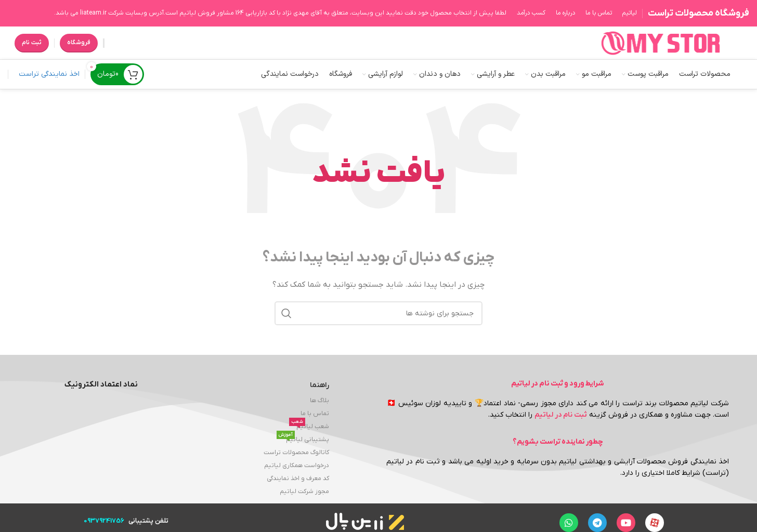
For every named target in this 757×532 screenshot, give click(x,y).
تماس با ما (315, 414)
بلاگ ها (319, 401)
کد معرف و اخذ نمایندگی (298, 478)
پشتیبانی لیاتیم (303, 438)
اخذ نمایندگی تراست (49, 74)
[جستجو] (379, 313)
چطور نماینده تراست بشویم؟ (558, 442)
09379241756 (104, 521)
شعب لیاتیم (309, 425)
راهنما (319, 385)
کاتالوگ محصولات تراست (296, 453)
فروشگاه (79, 43)
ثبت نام (32, 43)
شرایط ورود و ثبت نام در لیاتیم (558, 384)
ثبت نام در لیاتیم (561, 415)
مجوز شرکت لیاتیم (304, 491)
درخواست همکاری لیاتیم (297, 465)
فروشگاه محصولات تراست (699, 13)
